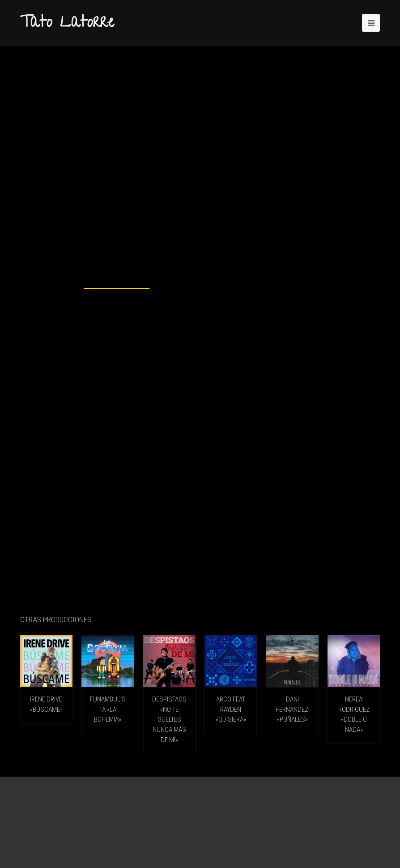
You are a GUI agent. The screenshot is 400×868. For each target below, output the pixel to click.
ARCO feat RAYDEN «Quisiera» (231, 709)
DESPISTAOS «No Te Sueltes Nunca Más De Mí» (169, 719)
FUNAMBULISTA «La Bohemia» (108, 709)
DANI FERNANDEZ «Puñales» (292, 709)
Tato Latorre (67, 24)
